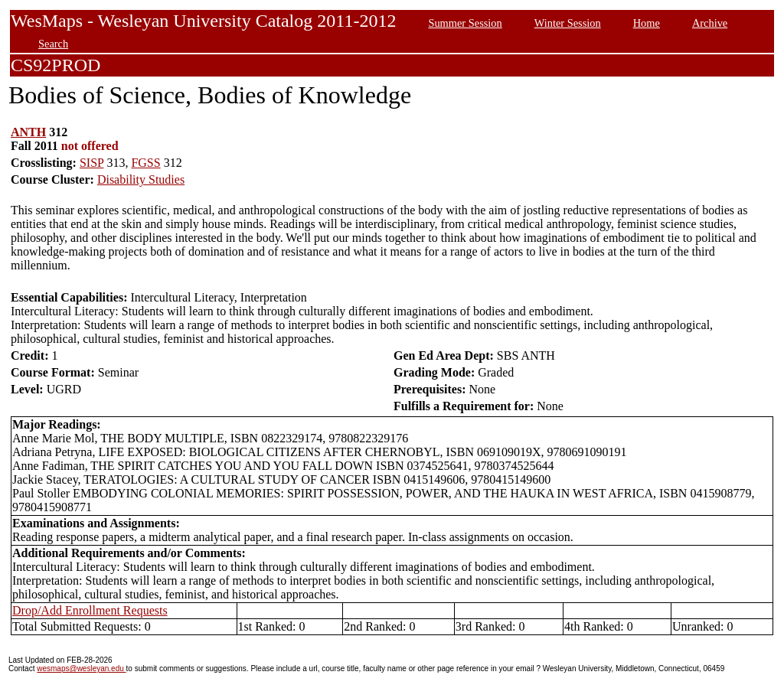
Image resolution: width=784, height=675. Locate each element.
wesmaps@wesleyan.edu (81, 668)
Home (647, 23)
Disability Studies (141, 179)
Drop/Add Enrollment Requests (90, 610)
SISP (91, 163)
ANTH (28, 132)
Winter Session (568, 23)
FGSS (145, 163)
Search (53, 44)
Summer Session (465, 23)
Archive (710, 23)
